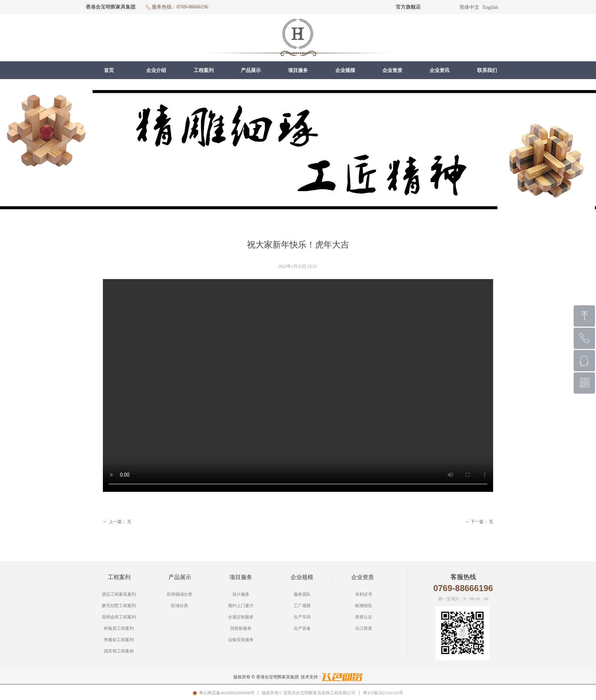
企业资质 (392, 70)
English (490, 7)
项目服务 (298, 70)
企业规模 (345, 70)
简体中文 (469, 7)
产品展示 (251, 70)
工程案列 (204, 70)
